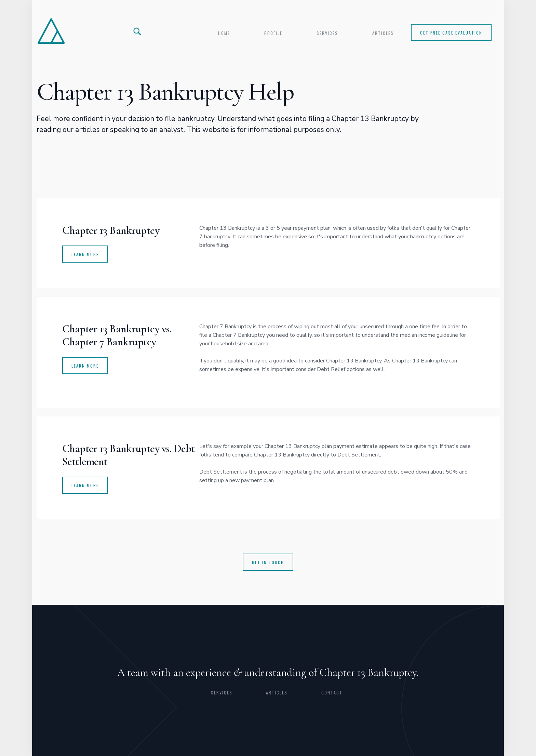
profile (273, 33)
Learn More (85, 254)
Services (222, 693)
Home (224, 33)
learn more (85, 366)
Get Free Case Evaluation (451, 33)
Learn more (85, 485)
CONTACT (332, 693)
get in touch (268, 562)
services (327, 33)
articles (383, 33)
